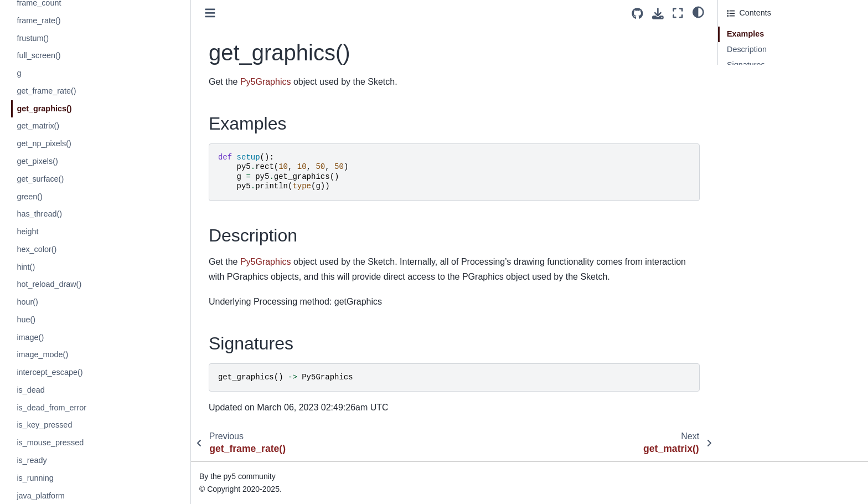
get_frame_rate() (46, 91)
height (27, 232)
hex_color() (37, 249)
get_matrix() (38, 126)
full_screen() (38, 55)
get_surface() (40, 179)
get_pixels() (37, 161)
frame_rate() (38, 20)
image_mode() (42, 354)
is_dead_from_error (51, 408)
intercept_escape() (50, 372)
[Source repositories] (637, 14)
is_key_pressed (44, 425)
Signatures (746, 65)
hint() (26, 267)
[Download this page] (658, 14)
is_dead (30, 390)
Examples (745, 34)
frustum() (33, 38)
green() (29, 197)
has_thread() (39, 214)
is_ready (32, 460)
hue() (26, 320)
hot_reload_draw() (49, 284)
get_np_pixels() (44, 143)
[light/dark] (698, 12)
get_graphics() (44, 109)
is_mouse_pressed (50, 443)
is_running (35, 478)
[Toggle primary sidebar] (210, 13)
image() (30, 337)
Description (747, 49)
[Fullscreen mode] (678, 13)
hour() (27, 302)
